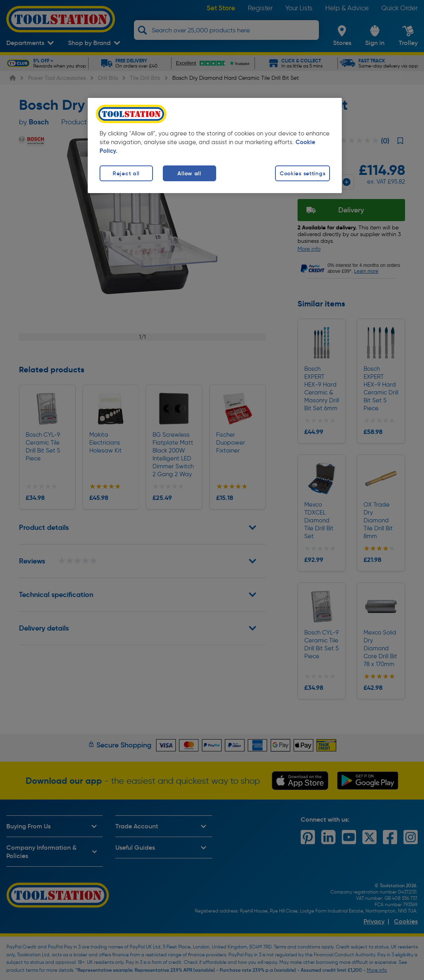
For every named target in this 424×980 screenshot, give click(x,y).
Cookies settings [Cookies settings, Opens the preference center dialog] (303, 173)
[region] (215, 145)
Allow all (189, 173)
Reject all (126, 173)
